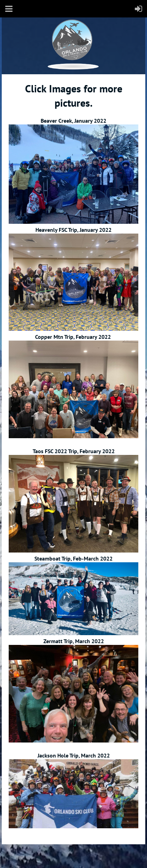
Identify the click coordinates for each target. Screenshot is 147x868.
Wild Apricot (85, 854)
